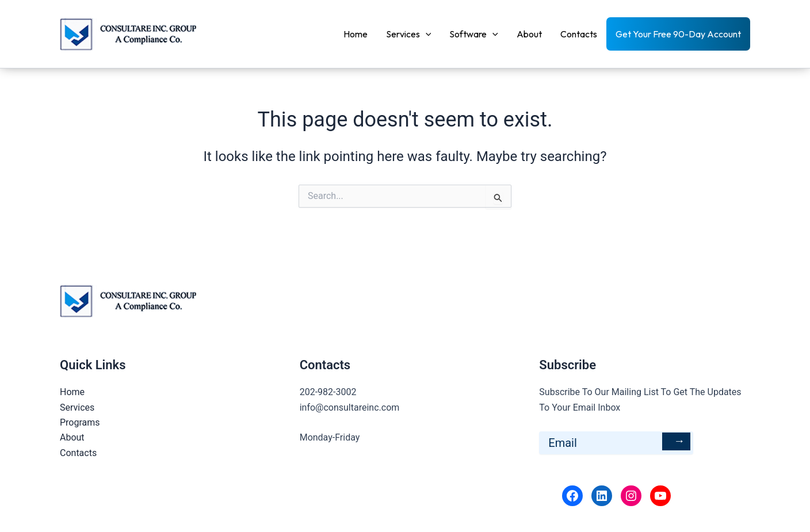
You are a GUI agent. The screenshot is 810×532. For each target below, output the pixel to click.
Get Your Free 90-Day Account (678, 34)
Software (474, 34)
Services (409, 34)
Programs (80, 422)
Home (356, 34)
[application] (426, 34)
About (529, 34)
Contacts (579, 34)
